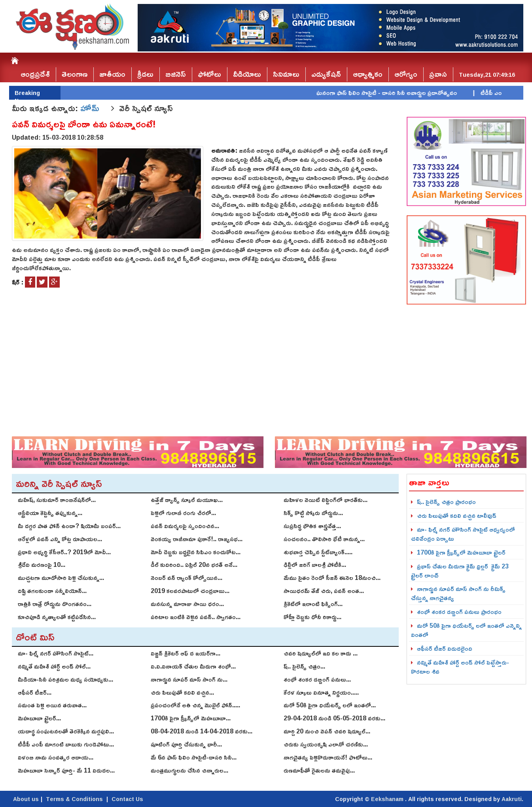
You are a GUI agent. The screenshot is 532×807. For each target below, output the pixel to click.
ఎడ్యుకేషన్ (326, 74)
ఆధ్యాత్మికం (368, 74)
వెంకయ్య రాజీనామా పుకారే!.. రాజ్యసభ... (197, 539)
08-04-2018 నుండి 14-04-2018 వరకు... (202, 731)
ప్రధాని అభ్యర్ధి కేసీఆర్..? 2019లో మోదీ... (64, 552)
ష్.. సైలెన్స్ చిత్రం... (304, 666)
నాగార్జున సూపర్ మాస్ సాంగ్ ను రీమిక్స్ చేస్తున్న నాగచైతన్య (458, 593)
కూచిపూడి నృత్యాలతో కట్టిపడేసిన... (57, 617)
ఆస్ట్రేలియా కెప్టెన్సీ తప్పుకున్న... (50, 513)
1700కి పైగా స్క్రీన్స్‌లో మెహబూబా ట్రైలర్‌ (461, 552)
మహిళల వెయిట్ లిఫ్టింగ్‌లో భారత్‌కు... (326, 500)
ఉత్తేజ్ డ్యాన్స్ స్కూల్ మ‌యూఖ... (187, 500)
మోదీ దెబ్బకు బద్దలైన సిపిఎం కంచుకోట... (196, 552)
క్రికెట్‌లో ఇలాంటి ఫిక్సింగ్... (313, 604)
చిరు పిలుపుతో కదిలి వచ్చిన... (182, 692)
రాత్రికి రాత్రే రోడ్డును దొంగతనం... (55, 604)
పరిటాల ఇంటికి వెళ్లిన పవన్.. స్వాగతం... (196, 617)
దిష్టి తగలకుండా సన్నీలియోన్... (52, 591)
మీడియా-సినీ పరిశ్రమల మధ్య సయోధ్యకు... (65, 679)
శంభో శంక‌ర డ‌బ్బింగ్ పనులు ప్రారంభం (459, 612)
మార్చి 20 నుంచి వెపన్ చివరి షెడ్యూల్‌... (327, 731)
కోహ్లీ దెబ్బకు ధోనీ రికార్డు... (312, 617)
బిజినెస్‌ (176, 74)
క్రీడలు (145, 74)
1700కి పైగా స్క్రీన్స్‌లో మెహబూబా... (191, 718)
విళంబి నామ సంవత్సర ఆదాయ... (56, 757)
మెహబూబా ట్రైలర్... (39, 718)
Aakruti (512, 799)
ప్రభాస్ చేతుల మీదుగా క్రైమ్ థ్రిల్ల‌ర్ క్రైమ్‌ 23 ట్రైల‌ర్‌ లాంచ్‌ (460, 571)
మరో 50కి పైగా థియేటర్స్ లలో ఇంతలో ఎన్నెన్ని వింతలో (466, 630)
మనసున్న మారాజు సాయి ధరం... (187, 604)
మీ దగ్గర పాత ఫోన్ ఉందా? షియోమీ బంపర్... (69, 526)
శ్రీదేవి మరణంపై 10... (42, 565)
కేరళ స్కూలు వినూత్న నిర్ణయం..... (321, 692)
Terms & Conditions (74, 799)
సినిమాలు (286, 74)
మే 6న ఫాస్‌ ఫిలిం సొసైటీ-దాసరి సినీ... (194, 757)
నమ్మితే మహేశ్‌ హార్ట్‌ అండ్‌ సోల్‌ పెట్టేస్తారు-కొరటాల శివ (460, 667)
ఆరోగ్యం (406, 74)
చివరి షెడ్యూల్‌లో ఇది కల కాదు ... (321, 653)
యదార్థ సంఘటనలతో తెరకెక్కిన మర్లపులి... (66, 731)
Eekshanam (388, 799)
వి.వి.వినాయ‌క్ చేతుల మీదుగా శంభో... (193, 666)
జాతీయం (112, 74)
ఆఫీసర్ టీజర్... (35, 692)
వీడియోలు (247, 74)
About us (26, 799)
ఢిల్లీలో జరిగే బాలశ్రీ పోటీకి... (315, 565)
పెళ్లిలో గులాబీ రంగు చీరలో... (183, 513)
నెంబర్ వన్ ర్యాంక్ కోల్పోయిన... (186, 578)
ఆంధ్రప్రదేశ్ (35, 74)
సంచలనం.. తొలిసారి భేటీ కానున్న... (324, 539)
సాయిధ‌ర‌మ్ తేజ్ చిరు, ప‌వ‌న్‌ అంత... (324, 591)
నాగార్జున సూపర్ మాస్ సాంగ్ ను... (189, 679)
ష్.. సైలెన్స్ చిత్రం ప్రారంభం (446, 502)
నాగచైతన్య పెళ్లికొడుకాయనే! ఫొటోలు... (328, 757)
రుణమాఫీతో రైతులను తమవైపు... (319, 770)
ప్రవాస (438, 74)
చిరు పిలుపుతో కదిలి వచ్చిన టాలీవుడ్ (457, 515)
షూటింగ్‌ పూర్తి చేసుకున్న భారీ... (186, 744)
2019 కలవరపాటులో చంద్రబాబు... (190, 591)
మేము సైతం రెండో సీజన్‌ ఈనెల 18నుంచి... (332, 578)
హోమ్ (91, 108)
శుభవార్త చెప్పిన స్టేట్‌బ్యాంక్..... (318, 552)
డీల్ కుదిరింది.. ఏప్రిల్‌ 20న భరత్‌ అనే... (194, 565)
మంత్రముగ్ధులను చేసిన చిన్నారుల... (189, 770)
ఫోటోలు (209, 74)
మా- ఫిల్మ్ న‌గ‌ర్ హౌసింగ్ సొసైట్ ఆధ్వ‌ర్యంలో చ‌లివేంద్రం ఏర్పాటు (463, 534)
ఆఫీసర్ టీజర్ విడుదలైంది (445, 648)
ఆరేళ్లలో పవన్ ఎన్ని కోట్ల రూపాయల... (60, 539)
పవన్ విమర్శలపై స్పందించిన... (185, 526)
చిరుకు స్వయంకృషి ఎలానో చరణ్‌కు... (326, 744)
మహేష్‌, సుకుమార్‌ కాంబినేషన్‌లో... (57, 500)
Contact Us (127, 799)
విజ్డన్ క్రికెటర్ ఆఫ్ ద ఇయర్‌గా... (186, 653)
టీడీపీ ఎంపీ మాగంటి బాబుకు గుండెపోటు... (66, 744)
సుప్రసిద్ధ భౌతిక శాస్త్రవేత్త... (312, 526)
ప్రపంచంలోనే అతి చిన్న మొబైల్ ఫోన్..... (195, 705)
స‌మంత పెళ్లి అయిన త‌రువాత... (52, 705)
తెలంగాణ (75, 74)
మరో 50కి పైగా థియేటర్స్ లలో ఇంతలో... (330, 705)
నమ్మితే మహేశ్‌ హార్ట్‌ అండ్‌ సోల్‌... (54, 666)
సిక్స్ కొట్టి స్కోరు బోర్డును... (313, 513)
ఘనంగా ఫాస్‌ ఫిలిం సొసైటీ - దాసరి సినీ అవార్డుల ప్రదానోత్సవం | (403, 93)
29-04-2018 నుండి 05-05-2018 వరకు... (334, 718)
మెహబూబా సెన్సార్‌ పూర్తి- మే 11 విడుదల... (66, 770)
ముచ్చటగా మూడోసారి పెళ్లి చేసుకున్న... (61, 578)
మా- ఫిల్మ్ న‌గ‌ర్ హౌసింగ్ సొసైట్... (56, 653)
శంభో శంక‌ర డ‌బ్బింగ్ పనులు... (317, 679)
